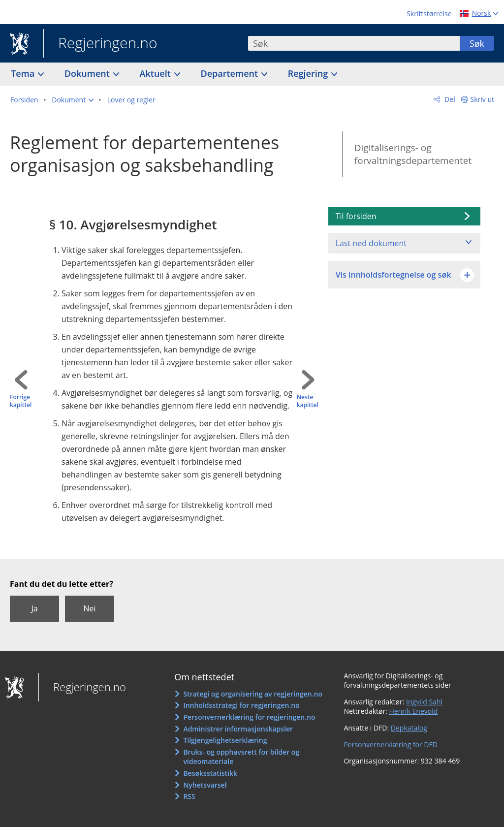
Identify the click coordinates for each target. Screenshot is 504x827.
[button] (73, 100)
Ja (34, 608)
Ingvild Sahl (424, 702)
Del (449, 99)
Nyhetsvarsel (205, 785)
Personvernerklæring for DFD (391, 745)
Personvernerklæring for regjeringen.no (249, 717)
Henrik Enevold (414, 711)
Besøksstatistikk (210, 773)
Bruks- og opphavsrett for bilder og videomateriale (241, 757)
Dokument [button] (88, 73)
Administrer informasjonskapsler (238, 729)
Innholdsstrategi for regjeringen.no (241, 705)
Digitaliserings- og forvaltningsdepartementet (413, 154)
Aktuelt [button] (157, 73)
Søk (477, 43)
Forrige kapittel (21, 401)
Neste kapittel (308, 401)
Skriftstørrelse (429, 14)
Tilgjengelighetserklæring (225, 740)
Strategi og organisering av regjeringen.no (253, 694)
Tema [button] (24, 73)
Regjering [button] (309, 73)
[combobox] (354, 43)
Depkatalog (409, 728)
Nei (89, 608)
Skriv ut (483, 99)
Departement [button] (231, 73)
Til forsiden (356, 216)
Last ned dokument (371, 243)
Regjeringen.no (100, 44)
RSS (189, 796)
